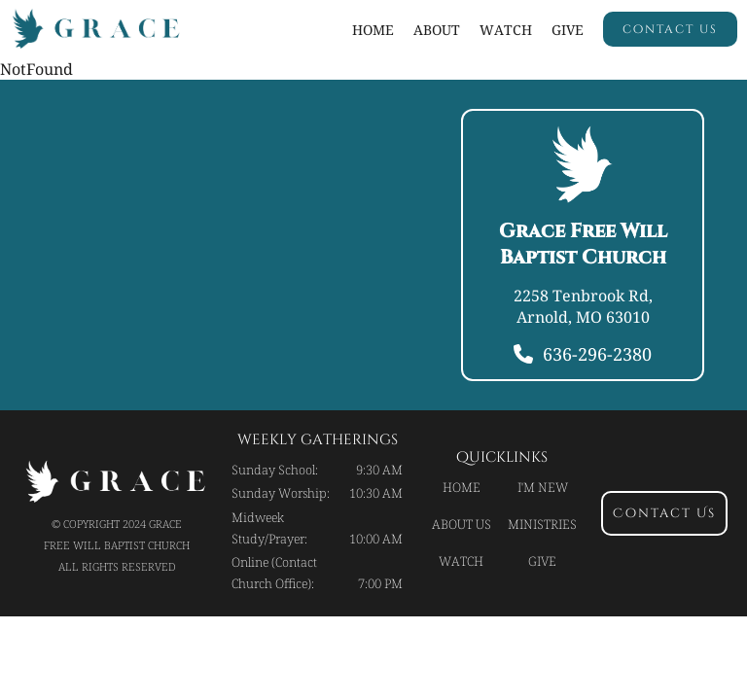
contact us (670, 29)
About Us (462, 524)
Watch (461, 561)
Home (373, 30)
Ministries (542, 524)
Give (568, 30)
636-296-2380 (597, 354)
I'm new (543, 487)
